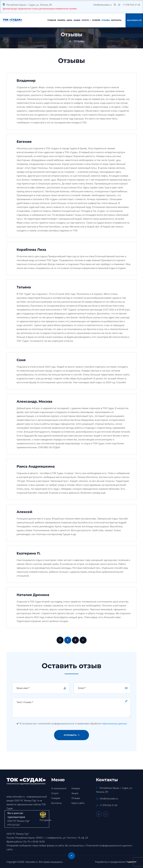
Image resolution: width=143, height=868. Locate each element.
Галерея (96, 20)
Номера (61, 20)
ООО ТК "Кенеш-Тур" (26, 801)
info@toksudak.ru (102, 5)
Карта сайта (78, 803)
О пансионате (59, 788)
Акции (77, 20)
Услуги (85, 20)
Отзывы (106, 20)
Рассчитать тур (134, 20)
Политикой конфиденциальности (104, 846)
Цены (69, 20)
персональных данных (115, 724)
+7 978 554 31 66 (131, 5)
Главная (52, 20)
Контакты (116, 20)
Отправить (71, 735)
